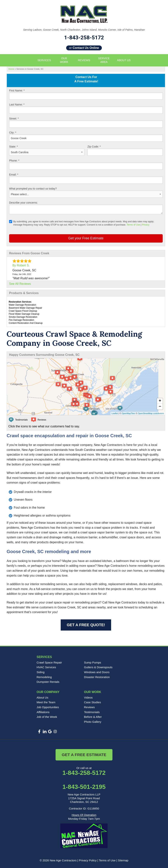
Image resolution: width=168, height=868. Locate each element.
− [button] (160, 407)
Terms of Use (133, 225)
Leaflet (115, 413)
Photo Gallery (93, 722)
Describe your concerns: (23, 203)
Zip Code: (94, 147)
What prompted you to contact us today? (33, 189)
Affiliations (43, 712)
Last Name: (17, 105)
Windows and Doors (97, 672)
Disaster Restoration (97, 677)
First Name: (17, 91)
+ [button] (160, 401)
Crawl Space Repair (49, 662)
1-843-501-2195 (84, 787)
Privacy (146, 225)
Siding (41, 672)
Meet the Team (46, 702)
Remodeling (44, 677)
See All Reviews (20, 284)
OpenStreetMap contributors (151, 413)
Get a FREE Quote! (86, 625)
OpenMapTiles (128, 413)
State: (13, 147)
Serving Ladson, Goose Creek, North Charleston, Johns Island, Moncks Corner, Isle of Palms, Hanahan (84, 30)
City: (13, 133)
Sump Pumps (93, 662)
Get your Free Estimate (86, 238)
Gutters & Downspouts (98, 667)
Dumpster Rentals (48, 682)
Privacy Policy (88, 860)
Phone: (14, 161)
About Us (42, 697)
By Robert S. (21, 265)
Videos (88, 697)
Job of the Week (47, 717)
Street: (14, 119)
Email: (14, 175)
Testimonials (92, 712)
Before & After (93, 717)
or (84, 48)
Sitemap (123, 860)
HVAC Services (46, 667)
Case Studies (92, 702)
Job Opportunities (48, 707)
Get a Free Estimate (84, 755)
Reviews (89, 707)
